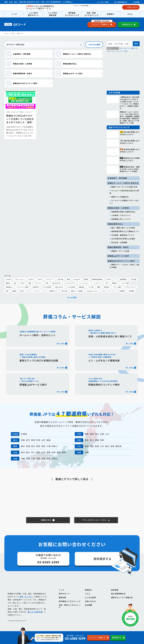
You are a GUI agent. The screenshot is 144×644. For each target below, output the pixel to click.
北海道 (24, 434)
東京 (23, 446)
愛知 (64, 452)
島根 (92, 434)
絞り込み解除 (95, 45)
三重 (33, 458)
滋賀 (38, 458)
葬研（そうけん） (27, 601)
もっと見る (72, 297)
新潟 (23, 452)
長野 (49, 452)
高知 (102, 440)
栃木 (33, 446)
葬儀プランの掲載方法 (120, 197)
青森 (23, 440)
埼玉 (43, 446)
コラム (130, 14)
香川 (92, 440)
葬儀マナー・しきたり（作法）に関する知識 (124, 266)
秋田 (38, 440)
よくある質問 (90, 601)
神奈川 (55, 446)
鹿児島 (119, 446)
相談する (102, 24)
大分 (102, 446)
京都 (23, 458)
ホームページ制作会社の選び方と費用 (124, 192)
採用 (133, 48)
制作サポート (64, 598)
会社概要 (136, 2)
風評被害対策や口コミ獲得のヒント (125, 231)
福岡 (87, 446)
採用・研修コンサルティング (91, 14)
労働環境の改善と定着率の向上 (123, 212)
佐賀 (92, 446)
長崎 (97, 446)
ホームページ (125, 48)
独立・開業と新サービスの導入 (123, 228)
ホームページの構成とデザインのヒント (124, 202)
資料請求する (127, 24)
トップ (14, 14)
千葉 (49, 446)
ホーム (6, 33)
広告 (126, 51)
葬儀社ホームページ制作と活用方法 (123, 183)
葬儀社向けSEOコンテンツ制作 (121, 261)
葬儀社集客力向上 (115, 224)
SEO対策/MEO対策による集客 (123, 239)
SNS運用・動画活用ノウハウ (123, 235)
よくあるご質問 (103, 2)
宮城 (33, 440)
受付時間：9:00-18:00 (68, 638)
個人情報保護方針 (121, 2)
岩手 (28, 440)
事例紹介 (111, 14)
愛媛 (97, 440)
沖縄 (87, 452)
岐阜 (54, 452)
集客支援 (62, 601)
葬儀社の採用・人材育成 (118, 208)
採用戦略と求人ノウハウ (121, 219)
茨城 (28, 446)
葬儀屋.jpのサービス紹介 (119, 256)
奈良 (49, 458)
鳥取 (87, 434)
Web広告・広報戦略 (119, 242)
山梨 (43, 452)
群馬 (38, 446)
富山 (28, 452)
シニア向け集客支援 (53, 14)
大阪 (28, 458)
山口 (107, 434)
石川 (33, 452)
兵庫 (43, 458)
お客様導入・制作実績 (117, 178)
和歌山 (55, 458)
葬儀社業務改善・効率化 (118, 247)
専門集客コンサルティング (72, 14)
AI (137, 48)
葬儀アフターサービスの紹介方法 (124, 187)
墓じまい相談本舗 (35, 616)
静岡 (59, 452)
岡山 (97, 434)
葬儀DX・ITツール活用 (120, 251)
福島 (49, 440)
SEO (109, 51)
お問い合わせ (131, 7)
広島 (102, 434)
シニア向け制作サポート (33, 14)
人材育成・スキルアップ (121, 215)
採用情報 (115, 594)
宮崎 (112, 446)
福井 (38, 452)
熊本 (107, 446)
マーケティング (117, 51)
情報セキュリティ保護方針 (122, 601)
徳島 (87, 440)
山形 (43, 440)
